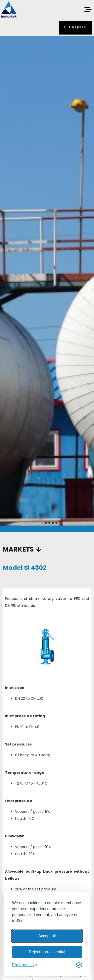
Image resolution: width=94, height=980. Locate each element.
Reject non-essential (47, 952)
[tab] (42, 523)
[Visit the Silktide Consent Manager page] (79, 965)
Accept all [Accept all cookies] (47, 936)
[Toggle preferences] (25, 965)
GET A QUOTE (76, 27)
